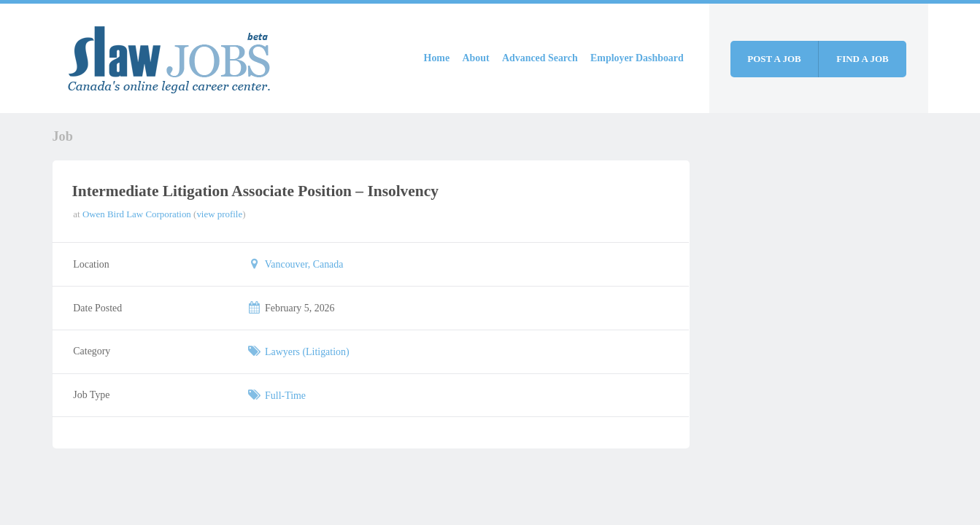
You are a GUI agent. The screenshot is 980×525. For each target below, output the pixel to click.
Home (437, 58)
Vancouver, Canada (304, 264)
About (476, 58)
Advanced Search (540, 58)
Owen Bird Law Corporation (137, 214)
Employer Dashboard (637, 58)
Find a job (863, 59)
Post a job (774, 59)
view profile (219, 214)
